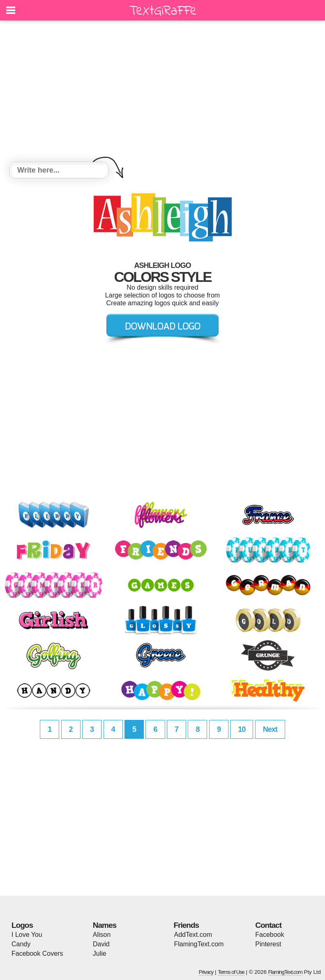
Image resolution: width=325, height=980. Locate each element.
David (101, 944)
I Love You (27, 935)
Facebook (270, 935)
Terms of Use (231, 972)
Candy (21, 944)
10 (242, 729)
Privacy (206, 972)
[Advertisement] (162, 92)
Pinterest (268, 944)
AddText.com (193, 935)
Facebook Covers (37, 953)
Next (270, 729)
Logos (22, 925)
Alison (102, 935)
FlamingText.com (199, 944)
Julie (100, 953)
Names (105, 925)
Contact (268, 925)
